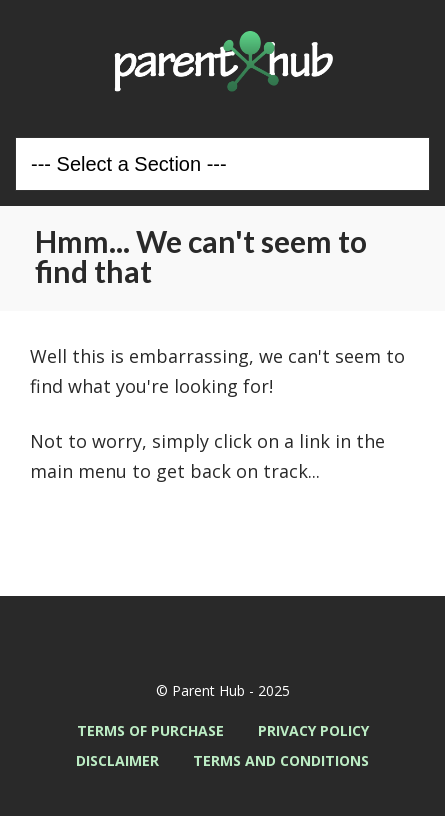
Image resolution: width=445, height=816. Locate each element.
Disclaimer (117, 760)
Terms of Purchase (150, 730)
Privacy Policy (313, 730)
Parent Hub (222, 61)
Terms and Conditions (281, 760)
